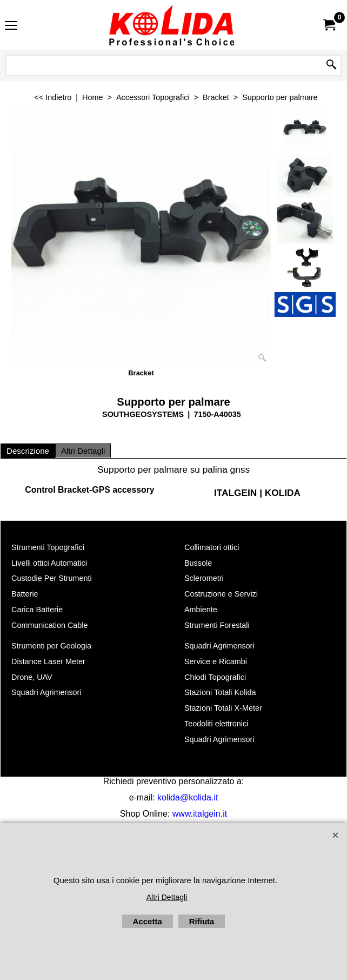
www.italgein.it (200, 814)
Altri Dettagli (83, 451)
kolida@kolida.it (188, 797)
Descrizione (28, 451)
